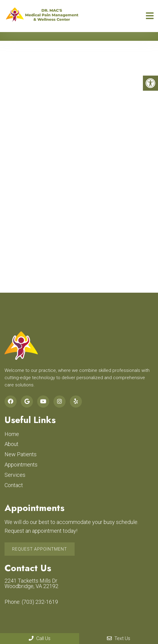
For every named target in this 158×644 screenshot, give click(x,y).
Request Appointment (40, 549)
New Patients (21, 454)
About (11, 444)
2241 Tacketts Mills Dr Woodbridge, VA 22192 (31, 584)
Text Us (119, 638)
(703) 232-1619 (40, 602)
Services (15, 475)
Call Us (40, 638)
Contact (14, 485)
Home (12, 434)
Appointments (21, 465)
